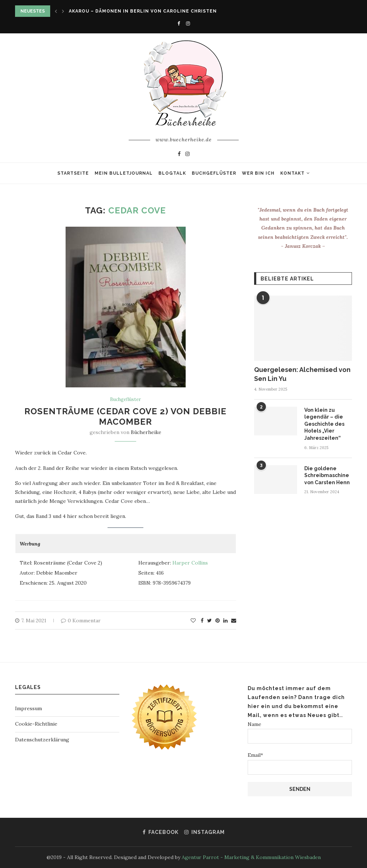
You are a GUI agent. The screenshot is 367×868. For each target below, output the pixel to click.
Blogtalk (172, 173)
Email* (300, 763)
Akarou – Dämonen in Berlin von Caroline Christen (143, 11)
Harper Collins (190, 563)
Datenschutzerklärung (42, 740)
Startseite (73, 173)
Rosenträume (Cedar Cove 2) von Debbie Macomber (125, 416)
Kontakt (292, 173)
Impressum (28, 708)
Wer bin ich (258, 173)
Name (300, 732)
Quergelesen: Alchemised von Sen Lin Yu (302, 374)
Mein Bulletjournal (124, 173)
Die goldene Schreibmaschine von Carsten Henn (327, 475)
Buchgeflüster (214, 173)
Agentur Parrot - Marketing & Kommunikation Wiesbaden (251, 857)
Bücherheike (146, 432)
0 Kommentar (81, 621)
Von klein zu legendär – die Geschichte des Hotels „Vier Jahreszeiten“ (324, 424)
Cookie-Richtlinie (36, 724)
